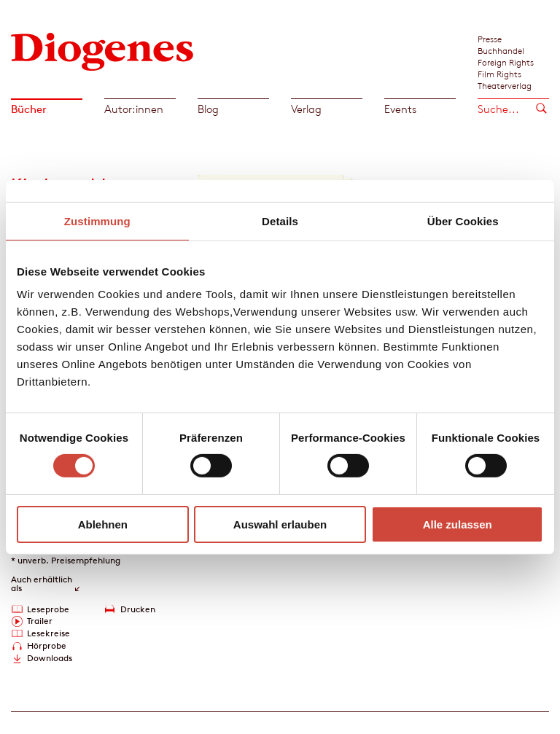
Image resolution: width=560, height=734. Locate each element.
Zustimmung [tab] (97, 220)
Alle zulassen (458, 524)
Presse (490, 39)
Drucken (138, 609)
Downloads (50, 658)
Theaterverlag (505, 85)
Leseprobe (48, 609)
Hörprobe (47, 645)
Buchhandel (501, 50)
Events (400, 109)
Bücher (29, 109)
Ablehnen (103, 524)
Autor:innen (134, 109)
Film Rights (499, 74)
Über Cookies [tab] (463, 220)
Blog (208, 109)
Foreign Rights (506, 62)
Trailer (40, 621)
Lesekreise (48, 633)
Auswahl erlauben (280, 524)
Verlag (306, 109)
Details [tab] (280, 220)
